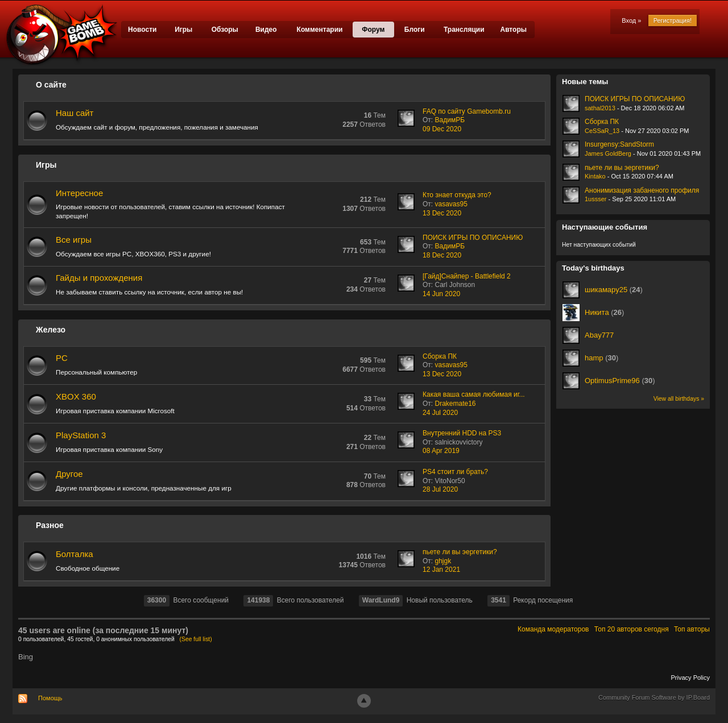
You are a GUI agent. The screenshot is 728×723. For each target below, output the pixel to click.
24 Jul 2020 (440, 413)
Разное (50, 525)
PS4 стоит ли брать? (455, 472)
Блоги (415, 30)
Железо (51, 330)
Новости (142, 30)
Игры (183, 30)
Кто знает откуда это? (457, 195)
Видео (266, 30)
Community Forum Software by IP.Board (654, 697)
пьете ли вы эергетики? (460, 552)
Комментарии (320, 30)
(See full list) (196, 639)
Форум (373, 30)
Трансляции (464, 30)
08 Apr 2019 (441, 451)
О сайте (51, 85)
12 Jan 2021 (441, 570)
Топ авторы (692, 629)
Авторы (513, 30)
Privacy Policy (690, 678)
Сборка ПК (440, 356)
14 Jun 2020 (441, 294)
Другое (69, 474)
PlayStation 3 (81, 435)
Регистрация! (673, 20)
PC (62, 358)
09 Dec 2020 (442, 129)
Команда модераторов (553, 629)
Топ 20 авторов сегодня (632, 629)
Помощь (50, 698)
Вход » (631, 20)
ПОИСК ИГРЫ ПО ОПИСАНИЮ (473, 238)
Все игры (74, 240)
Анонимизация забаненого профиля (642, 190)
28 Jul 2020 (440, 489)
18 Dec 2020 (442, 255)
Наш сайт (75, 113)
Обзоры (225, 30)
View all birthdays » (679, 399)
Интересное (79, 193)
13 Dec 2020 (442, 213)
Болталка (75, 554)
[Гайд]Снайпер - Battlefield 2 (467, 276)
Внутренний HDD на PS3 (462, 433)
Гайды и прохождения (99, 278)
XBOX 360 (76, 396)
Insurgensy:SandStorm (619, 144)
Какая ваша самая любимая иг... (474, 394)
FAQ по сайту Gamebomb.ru (467, 111)
